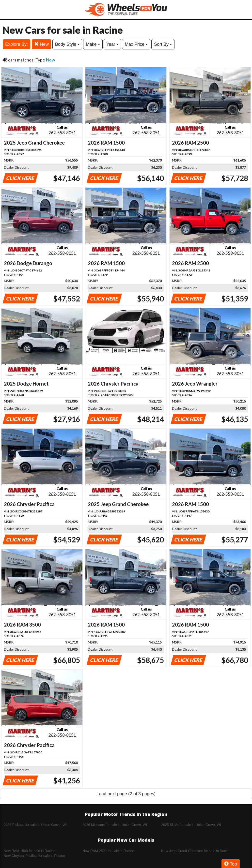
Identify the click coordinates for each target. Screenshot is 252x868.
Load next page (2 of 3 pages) (126, 794)
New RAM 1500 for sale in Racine (30, 851)
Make (93, 44)
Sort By (163, 44)
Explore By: (16, 44)
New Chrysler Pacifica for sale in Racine (34, 856)
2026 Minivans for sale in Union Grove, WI (115, 825)
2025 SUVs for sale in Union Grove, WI (191, 825)
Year (112, 44)
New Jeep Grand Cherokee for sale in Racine (196, 851)
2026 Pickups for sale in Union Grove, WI (35, 825)
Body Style (67, 44)
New (41, 44)
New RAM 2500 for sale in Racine (108, 851)
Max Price (136, 44)
